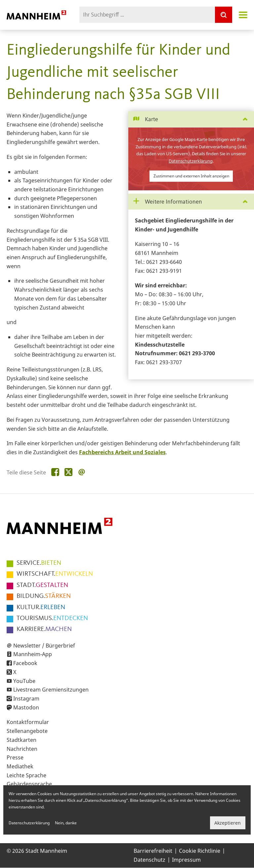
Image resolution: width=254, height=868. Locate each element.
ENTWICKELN (55, 574)
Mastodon (26, 707)
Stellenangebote (27, 731)
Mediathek (20, 766)
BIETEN (39, 563)
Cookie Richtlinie (200, 851)
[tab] (191, 119)
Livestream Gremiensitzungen (51, 690)
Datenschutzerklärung (191, 161)
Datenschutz (149, 860)
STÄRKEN (44, 596)
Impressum (186, 860)
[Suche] (224, 15)
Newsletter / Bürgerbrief (44, 646)
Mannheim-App (33, 654)
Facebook (25, 663)
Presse (15, 757)
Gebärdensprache (29, 784)
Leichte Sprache (26, 775)
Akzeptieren (228, 823)
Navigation (243, 15)
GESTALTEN (42, 585)
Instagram (26, 699)
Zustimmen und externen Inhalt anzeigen (191, 176)
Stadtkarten (21, 740)
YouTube (24, 681)
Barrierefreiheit (153, 851)
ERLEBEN (41, 607)
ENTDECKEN (52, 618)
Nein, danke (66, 823)
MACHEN (44, 629)
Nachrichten (22, 749)
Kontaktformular (28, 722)
